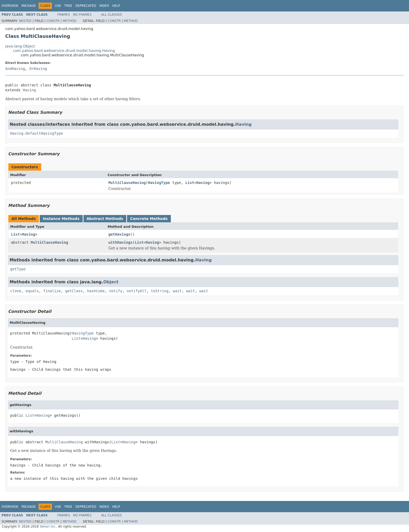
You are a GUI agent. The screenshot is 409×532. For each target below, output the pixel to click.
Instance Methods (61, 219)
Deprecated (86, 6)
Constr (53, 21)
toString (160, 291)
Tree (68, 6)
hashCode (96, 291)
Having (29, 90)
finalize (52, 291)
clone (16, 291)
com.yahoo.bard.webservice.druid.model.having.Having (64, 51)
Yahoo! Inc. (48, 527)
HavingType (159, 183)
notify (116, 291)
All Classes (112, 15)
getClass (74, 291)
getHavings (119, 234)
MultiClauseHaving (127, 183)
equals (32, 291)
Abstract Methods (105, 219)
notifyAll (137, 291)
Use (58, 6)
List (190, 183)
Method (70, 21)
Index (104, 6)
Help (116, 6)
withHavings (121, 242)
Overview (10, 6)
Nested (25, 21)
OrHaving (38, 69)
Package (29, 6)
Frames (64, 15)
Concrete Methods (149, 219)
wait (177, 291)
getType (18, 269)
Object (111, 282)
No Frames (82, 15)
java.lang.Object (20, 46)
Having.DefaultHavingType (37, 133)
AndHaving (15, 69)
